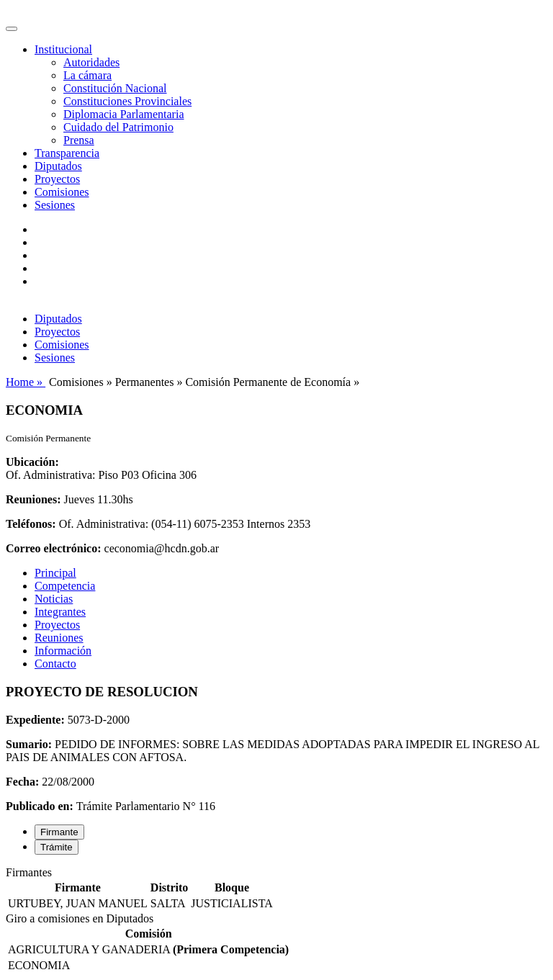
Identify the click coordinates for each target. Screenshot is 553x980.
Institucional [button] (63, 49)
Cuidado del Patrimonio (118, 127)
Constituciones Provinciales (127, 101)
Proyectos (57, 179)
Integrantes (60, 612)
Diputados (58, 166)
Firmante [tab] (59, 832)
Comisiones (62, 192)
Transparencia (67, 153)
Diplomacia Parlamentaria (123, 114)
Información (63, 651)
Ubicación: (32, 462)
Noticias (54, 599)
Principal (55, 573)
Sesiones (55, 205)
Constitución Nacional (115, 88)
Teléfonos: (31, 524)
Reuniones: (33, 499)
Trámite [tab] (57, 847)
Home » (26, 382)
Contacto (55, 664)
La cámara (87, 75)
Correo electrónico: (54, 548)
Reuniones (59, 638)
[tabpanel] (276, 889)
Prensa (79, 140)
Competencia (65, 586)
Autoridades (91, 62)
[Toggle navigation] (12, 29)
